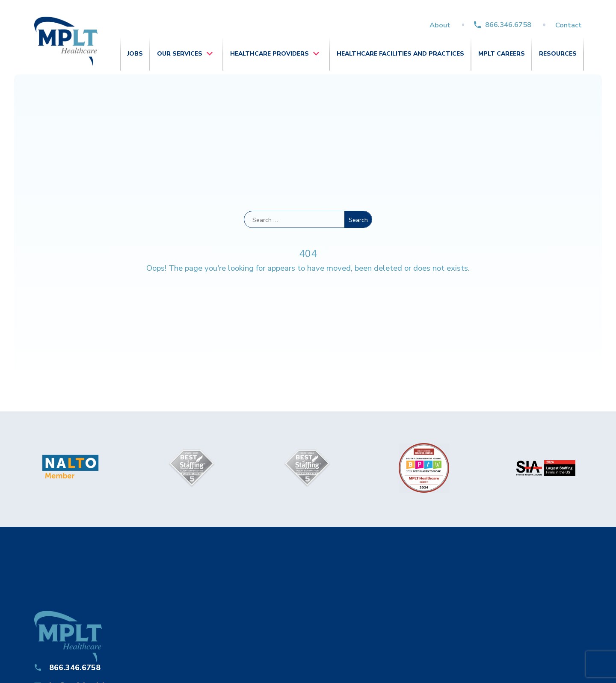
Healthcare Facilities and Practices (400, 54)
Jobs (135, 54)
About (440, 25)
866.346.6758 (508, 25)
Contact (569, 25)
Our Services (180, 54)
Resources (558, 54)
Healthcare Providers (269, 54)
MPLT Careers (502, 54)
